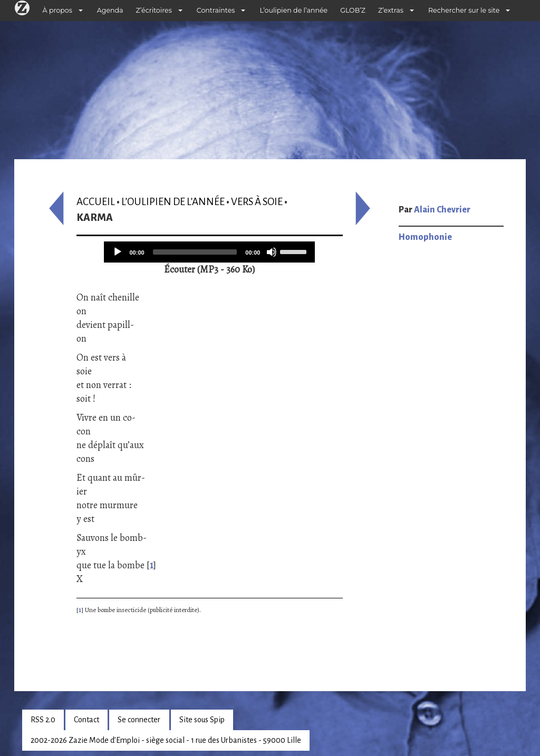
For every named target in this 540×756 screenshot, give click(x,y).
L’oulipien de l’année (293, 10)
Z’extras (391, 10)
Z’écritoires (154, 10)
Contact (86, 720)
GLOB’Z (353, 10)
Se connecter (139, 720)
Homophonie (425, 237)
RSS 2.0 (43, 720)
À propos (57, 10)
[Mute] (272, 252)
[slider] (195, 252)
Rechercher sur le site (464, 10)
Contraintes (216, 10)
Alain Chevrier (442, 210)
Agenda (110, 10)
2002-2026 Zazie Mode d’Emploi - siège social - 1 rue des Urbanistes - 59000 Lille (166, 740)
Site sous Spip (202, 720)
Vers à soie (257, 202)
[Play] (118, 252)
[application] (209, 252)
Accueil (96, 202)
